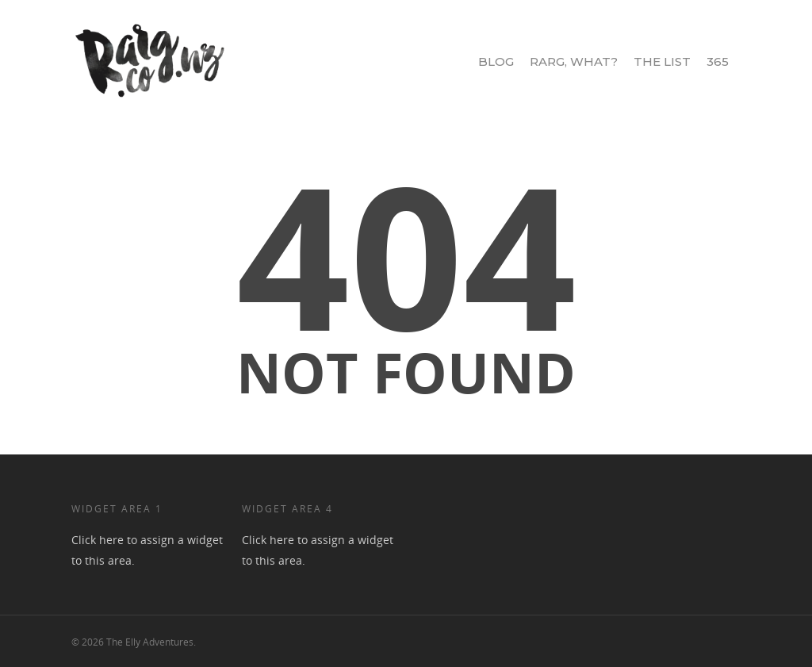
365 (718, 61)
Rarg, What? (574, 61)
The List (662, 61)
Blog (496, 61)
